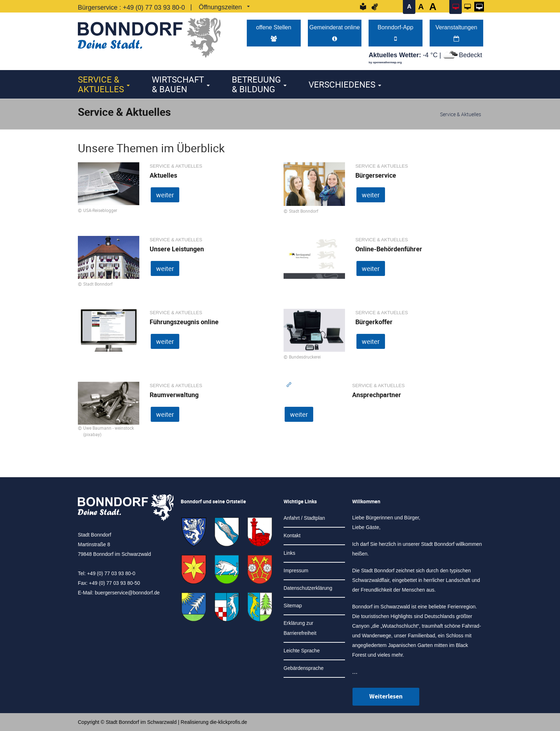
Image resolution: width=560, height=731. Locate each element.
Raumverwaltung (174, 395)
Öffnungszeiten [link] (220, 7)
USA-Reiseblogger (100, 210)
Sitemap (293, 606)
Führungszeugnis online (184, 322)
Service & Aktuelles (101, 84)
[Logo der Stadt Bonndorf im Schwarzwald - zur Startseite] (149, 36)
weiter (165, 195)
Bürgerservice (376, 175)
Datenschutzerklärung (308, 588)
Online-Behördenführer (389, 249)
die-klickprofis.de (229, 722)
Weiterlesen (386, 697)
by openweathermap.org (385, 62)
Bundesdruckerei (305, 357)
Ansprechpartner (377, 395)
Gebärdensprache (304, 668)
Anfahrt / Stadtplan (304, 518)
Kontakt (292, 535)
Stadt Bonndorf (304, 211)
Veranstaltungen (456, 33)
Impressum (296, 571)
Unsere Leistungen (177, 249)
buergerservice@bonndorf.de (127, 593)
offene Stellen (274, 33)
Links (289, 553)
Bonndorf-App (395, 33)
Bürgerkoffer (374, 322)
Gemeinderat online (334, 33)
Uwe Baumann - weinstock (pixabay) (109, 431)
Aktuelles (163, 175)
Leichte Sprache (302, 651)
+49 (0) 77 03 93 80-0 (154, 8)
